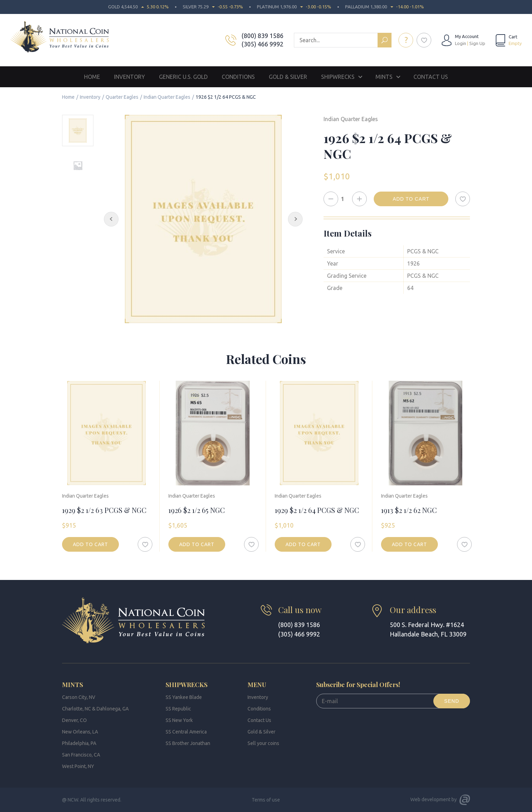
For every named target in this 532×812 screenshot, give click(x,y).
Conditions (238, 77)
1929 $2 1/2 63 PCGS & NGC (104, 510)
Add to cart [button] (90, 544)
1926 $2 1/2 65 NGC (197, 510)
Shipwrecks (338, 77)
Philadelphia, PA (79, 743)
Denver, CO (74, 720)
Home (92, 77)
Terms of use (266, 800)
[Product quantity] (345, 199)
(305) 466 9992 (263, 44)
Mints (384, 77)
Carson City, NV (79, 697)
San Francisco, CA (81, 755)
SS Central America (186, 732)
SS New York (179, 720)
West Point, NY (78, 766)
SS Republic (178, 709)
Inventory (130, 77)
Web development (430, 799)
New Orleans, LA (80, 732)
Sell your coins (263, 743)
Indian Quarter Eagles (167, 97)
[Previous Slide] (111, 219)
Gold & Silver (288, 77)
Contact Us (431, 77)
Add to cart (411, 199)
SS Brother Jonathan (188, 743)
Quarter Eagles (122, 97)
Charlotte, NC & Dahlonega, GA (95, 709)
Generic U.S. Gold (183, 77)
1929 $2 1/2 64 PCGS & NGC (317, 510)
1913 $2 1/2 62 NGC (409, 510)
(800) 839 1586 (263, 36)
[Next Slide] (295, 219)
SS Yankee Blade (184, 697)
